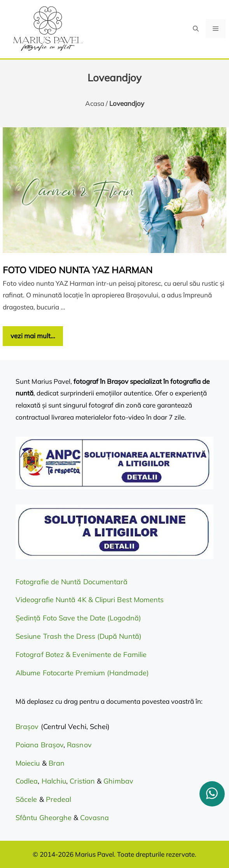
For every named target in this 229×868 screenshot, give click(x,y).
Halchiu (54, 781)
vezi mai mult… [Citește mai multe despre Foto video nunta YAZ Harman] (33, 336)
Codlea (27, 781)
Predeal (59, 799)
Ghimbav (118, 781)
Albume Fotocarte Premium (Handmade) (82, 673)
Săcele (27, 799)
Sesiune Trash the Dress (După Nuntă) (79, 636)
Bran (57, 763)
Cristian (82, 781)
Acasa (95, 103)
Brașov (28, 727)
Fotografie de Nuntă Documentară (72, 582)
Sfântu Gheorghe (44, 818)
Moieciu (28, 763)
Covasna (94, 818)
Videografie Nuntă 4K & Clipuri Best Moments (90, 600)
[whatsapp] (212, 794)
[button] (196, 29)
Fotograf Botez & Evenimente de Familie (81, 655)
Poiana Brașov (39, 745)
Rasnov (79, 745)
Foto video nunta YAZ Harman (78, 270)
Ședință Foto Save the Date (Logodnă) (78, 618)
